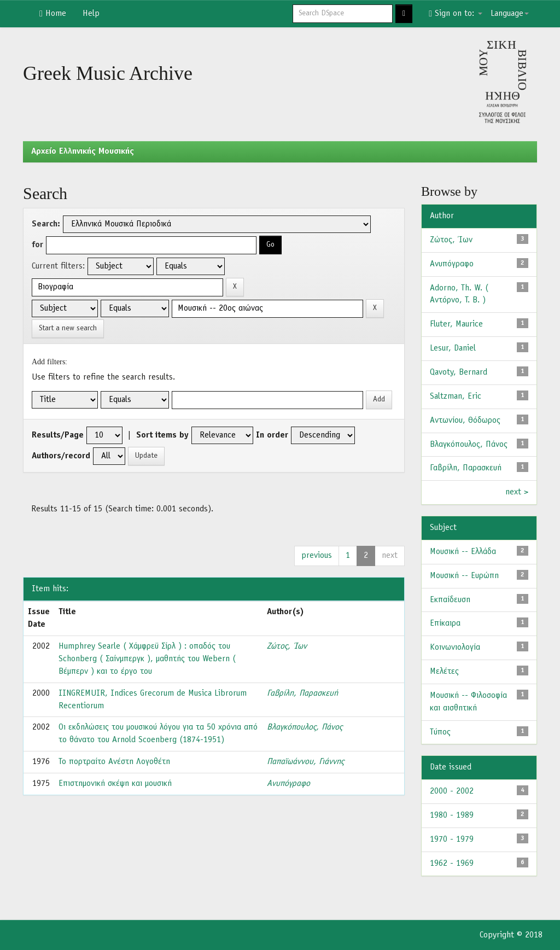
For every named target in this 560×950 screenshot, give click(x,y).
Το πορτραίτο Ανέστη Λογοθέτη (114, 762)
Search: (46, 224)
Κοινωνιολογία (455, 648)
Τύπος (440, 732)
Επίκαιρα (445, 623)
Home (53, 14)
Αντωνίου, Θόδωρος (465, 421)
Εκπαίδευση (450, 600)
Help (91, 14)
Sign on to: (456, 14)
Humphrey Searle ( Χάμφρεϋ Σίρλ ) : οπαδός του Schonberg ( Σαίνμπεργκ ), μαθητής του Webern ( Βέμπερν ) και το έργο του (147, 659)
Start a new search (68, 328)
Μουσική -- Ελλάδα (463, 552)
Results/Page (58, 435)
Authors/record (61, 456)
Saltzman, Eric (456, 397)
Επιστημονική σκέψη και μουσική (115, 784)
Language (510, 14)
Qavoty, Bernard (459, 372)
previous (317, 556)
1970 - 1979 (452, 840)
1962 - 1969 (452, 864)
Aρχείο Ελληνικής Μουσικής (83, 151)
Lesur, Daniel (453, 348)
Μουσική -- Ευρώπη (464, 576)
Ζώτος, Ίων (287, 646)
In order (272, 435)
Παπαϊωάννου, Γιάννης (305, 762)
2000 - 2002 (452, 791)
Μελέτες (444, 672)
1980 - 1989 (452, 815)
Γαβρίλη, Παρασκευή (302, 693)
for (37, 245)
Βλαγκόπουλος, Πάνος (305, 727)
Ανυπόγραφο (288, 784)
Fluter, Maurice (456, 324)
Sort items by (162, 435)
